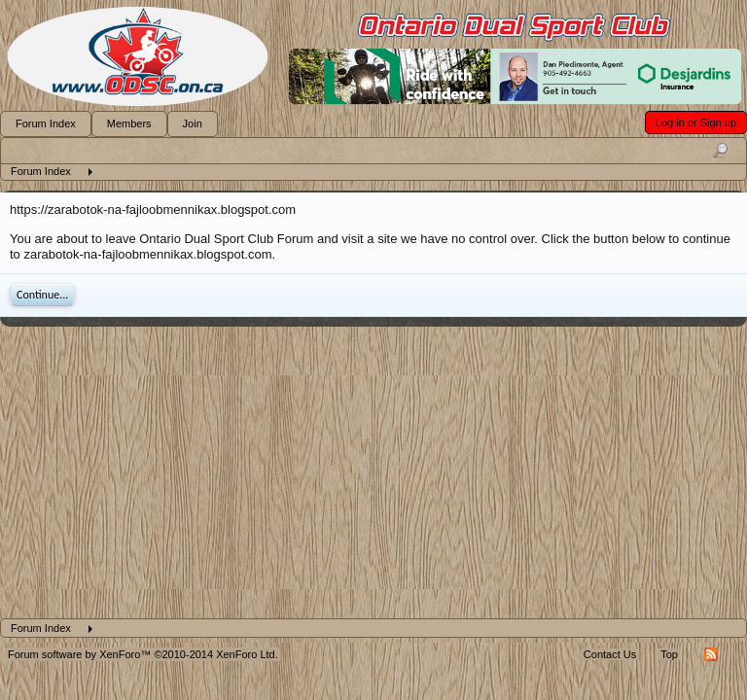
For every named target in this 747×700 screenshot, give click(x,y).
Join (193, 123)
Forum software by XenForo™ (143, 654)
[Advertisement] (373, 472)
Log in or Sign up (696, 122)
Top (669, 654)
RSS (711, 654)
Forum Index (46, 123)
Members (129, 123)
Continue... (42, 295)
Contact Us (610, 654)
